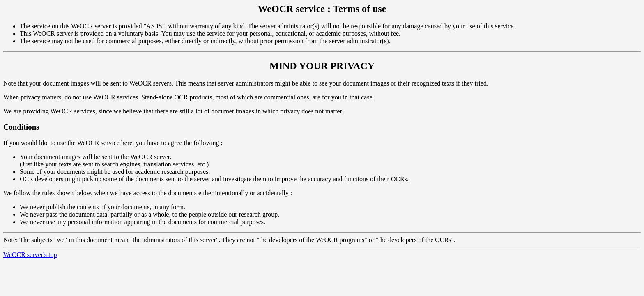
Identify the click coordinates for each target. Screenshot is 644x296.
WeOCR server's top (30, 255)
